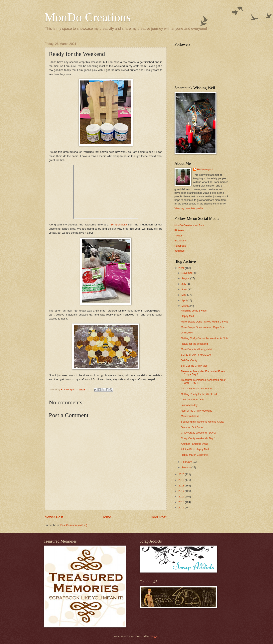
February (187, 462)
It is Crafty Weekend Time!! (196, 388)
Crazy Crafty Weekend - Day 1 (198, 438)
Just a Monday (189, 405)
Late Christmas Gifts (193, 399)
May (184, 295)
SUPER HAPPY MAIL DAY (196, 355)
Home (106, 517)
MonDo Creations (88, 17)
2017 (182, 491)
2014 (182, 508)
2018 (182, 486)
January (186, 467)
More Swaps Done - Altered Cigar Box (203, 327)
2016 (182, 497)
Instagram (180, 241)
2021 (182, 268)
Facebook (180, 246)
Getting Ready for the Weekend (199, 394)
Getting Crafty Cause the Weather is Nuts (205, 338)
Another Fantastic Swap (195, 444)
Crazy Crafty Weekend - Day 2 (198, 433)
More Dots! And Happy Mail (197, 349)
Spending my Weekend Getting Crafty (203, 422)
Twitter (178, 236)
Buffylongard (205, 169)
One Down (187, 333)
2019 (182, 480)
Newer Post (54, 517)
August (186, 278)
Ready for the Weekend (194, 344)
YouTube (180, 251)
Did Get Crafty (189, 360)
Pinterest (180, 230)
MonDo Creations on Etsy (189, 225)
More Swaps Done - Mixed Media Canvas (205, 322)
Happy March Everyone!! (195, 455)
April (184, 300)
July (184, 284)
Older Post (158, 517)
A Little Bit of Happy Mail (195, 449)
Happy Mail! (188, 316)
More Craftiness (190, 416)
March (185, 306)
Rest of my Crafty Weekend (197, 411)
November (188, 273)
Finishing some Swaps (194, 311)
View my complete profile (189, 208)
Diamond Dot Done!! (193, 427)
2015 (182, 502)
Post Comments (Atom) (74, 525)
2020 (182, 474)
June (185, 289)
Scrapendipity (119, 225)
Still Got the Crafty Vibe (194, 366)
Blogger (154, 636)
